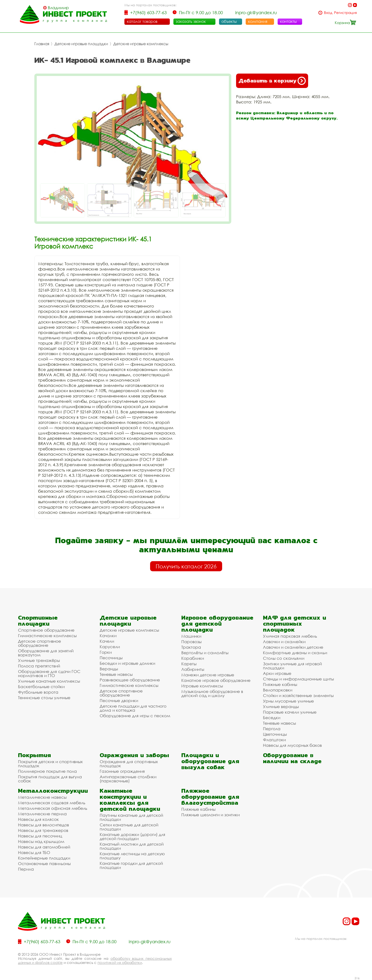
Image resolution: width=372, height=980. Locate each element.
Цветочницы (275, 734)
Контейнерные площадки (44, 858)
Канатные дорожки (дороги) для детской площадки (132, 836)
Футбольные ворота (38, 692)
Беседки (272, 718)
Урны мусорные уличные (288, 701)
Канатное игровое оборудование (216, 680)
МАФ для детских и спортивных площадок (295, 624)
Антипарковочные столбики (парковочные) (128, 779)
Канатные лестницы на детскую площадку (132, 856)
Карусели (110, 647)
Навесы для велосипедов (43, 825)
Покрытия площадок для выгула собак (50, 779)
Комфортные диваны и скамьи (295, 653)
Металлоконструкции (53, 791)
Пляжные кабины (280, 684)
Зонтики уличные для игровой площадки (292, 666)
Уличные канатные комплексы (49, 681)
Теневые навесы (116, 674)
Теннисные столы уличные (44, 698)
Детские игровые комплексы (141, 44)
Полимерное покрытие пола (47, 771)
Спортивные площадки (38, 621)
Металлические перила (42, 814)
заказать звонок (191, 21)
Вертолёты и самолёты (205, 653)
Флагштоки (274, 740)
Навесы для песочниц (40, 836)
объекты (229, 21)
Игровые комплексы (202, 686)
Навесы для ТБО (34, 852)
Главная (42, 44)
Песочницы (111, 658)
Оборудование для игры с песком (135, 716)
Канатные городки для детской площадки (131, 865)
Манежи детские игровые (208, 675)
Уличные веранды (281, 707)
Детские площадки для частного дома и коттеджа (133, 708)
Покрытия (34, 755)
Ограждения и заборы (134, 755)
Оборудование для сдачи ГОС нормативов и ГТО (49, 673)
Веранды (109, 669)
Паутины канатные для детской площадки (131, 817)
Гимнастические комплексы (47, 636)
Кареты (189, 664)
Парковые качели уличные (290, 712)
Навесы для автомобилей (44, 847)
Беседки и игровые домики (127, 663)
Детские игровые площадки (81, 44)
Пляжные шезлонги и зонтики (210, 815)
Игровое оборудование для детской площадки (217, 624)
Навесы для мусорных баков (292, 745)
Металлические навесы (42, 797)
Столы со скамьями (284, 658)
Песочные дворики (119, 700)
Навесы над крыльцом (41, 841)
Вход (328, 13)
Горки (106, 652)
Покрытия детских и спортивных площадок (50, 764)
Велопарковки (278, 690)
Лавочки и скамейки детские (293, 647)
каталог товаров (142, 21)
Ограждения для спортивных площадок (129, 764)
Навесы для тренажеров (43, 830)
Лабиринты (193, 669)
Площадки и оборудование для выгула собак (210, 761)
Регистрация (345, 13)
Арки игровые (277, 673)
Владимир (58, 8)
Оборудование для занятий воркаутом (46, 653)
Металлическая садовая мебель (52, 803)
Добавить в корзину (272, 81)
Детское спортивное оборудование (40, 643)
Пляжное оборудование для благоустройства (210, 797)
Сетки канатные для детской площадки (129, 827)
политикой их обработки (120, 962)
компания (258, 21)
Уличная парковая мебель (290, 636)
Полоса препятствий (39, 666)
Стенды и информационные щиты (298, 679)
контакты (288, 21)
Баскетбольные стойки (41, 687)
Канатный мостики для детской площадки (132, 846)
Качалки (108, 636)
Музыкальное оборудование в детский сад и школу (212, 693)
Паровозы (191, 642)
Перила (26, 869)
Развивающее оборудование (130, 680)
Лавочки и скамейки (284, 642)
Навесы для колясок (38, 819)
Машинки (191, 636)
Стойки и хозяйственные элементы (298, 695)
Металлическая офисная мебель (53, 808)
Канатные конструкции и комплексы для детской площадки (130, 800)
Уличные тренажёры (39, 660)
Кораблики (193, 658)
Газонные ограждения (122, 771)
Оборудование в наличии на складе (292, 758)
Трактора (191, 647)
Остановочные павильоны (44, 864)
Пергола (272, 729)
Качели (107, 641)
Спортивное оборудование (46, 630)
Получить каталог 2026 (186, 566)
